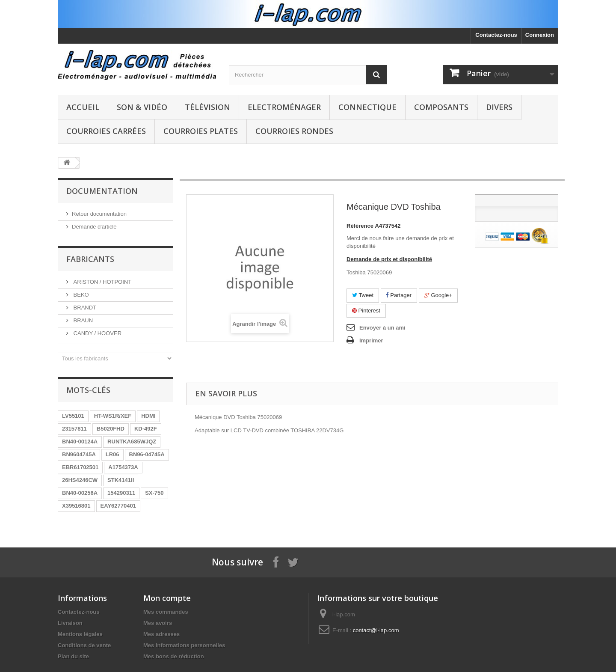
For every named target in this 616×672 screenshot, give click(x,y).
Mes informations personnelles (184, 645)
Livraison (70, 623)
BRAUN (82, 320)
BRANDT (84, 308)
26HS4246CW (80, 480)
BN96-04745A (147, 454)
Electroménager (284, 107)
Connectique (367, 107)
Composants (441, 107)
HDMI (148, 416)
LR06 (113, 454)
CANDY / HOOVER (97, 333)
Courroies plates (201, 131)
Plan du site (73, 656)
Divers (499, 107)
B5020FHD (111, 429)
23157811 (74, 429)
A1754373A (123, 467)
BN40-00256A (80, 493)
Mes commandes (166, 612)
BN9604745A (79, 454)
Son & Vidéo (142, 107)
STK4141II (121, 480)
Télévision (207, 107)
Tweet (363, 295)
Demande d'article (94, 227)
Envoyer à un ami (382, 328)
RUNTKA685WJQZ (132, 442)
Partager (399, 295)
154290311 (121, 493)
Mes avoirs (158, 623)
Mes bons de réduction (174, 656)
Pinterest (366, 311)
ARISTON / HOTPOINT (102, 282)
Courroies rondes (294, 131)
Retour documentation (99, 214)
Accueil (83, 107)
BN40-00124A (80, 442)
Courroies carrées (106, 131)
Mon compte (167, 598)
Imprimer (371, 340)
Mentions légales (80, 634)
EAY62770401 (118, 506)
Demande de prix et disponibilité (389, 259)
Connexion (540, 35)
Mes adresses (161, 634)
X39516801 (76, 506)
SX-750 (154, 493)
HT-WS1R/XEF (113, 416)
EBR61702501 (80, 467)
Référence (360, 226)
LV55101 (73, 416)
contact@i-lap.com (376, 630)
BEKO (80, 295)
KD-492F (146, 429)
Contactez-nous (496, 35)
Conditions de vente (84, 645)
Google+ (438, 295)
